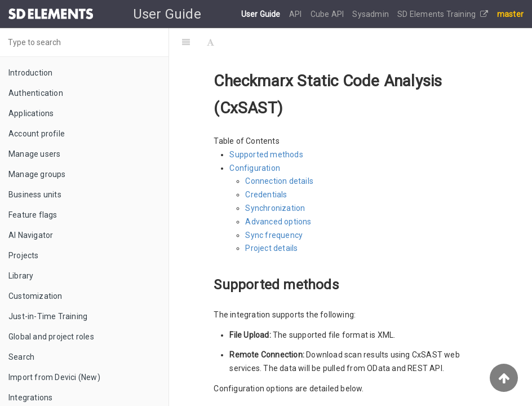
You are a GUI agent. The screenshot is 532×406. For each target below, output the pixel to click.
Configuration (255, 168)
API (296, 14)
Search (21, 357)
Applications (31, 113)
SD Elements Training (443, 14)
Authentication (36, 93)
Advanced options (278, 222)
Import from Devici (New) (54, 377)
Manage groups (37, 174)
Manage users (34, 154)
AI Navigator (31, 235)
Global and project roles (51, 337)
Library (21, 276)
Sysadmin (371, 14)
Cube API (328, 14)
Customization (36, 296)
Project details (271, 248)
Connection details (279, 181)
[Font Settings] (210, 42)
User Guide (262, 14)
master (510, 14)
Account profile (37, 134)
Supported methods (266, 155)
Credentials (266, 195)
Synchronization (275, 208)
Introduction (30, 73)
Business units (35, 195)
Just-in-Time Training (48, 316)
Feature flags (33, 215)
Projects (24, 255)
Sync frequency (274, 235)
